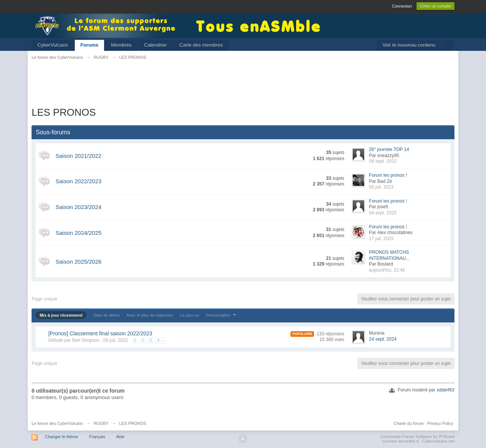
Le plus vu (189, 315)
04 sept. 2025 (383, 213)
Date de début (107, 315)
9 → (161, 340)
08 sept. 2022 (383, 161)
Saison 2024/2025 (78, 233)
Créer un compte (436, 6)
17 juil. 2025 (381, 239)
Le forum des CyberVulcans (57, 423)
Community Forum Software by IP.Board (417, 437)
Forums (90, 45)
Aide (120, 437)
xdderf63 (446, 390)
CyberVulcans (52, 45)
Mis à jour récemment (61, 315)
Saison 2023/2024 (78, 207)
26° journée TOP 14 (389, 149)
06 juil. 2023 (381, 187)
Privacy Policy (440, 423)
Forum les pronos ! (388, 175)
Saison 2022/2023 (78, 181)
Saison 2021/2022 (78, 156)
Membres (121, 45)
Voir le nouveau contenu (409, 45)
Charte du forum (409, 423)
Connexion (402, 6)
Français (97, 437)
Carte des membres (201, 45)
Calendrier (156, 45)
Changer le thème (61, 437)
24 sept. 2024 (383, 339)
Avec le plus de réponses (150, 315)
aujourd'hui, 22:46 (387, 270)
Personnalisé (222, 315)
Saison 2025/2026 (78, 262)
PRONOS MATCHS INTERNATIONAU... (389, 255)
